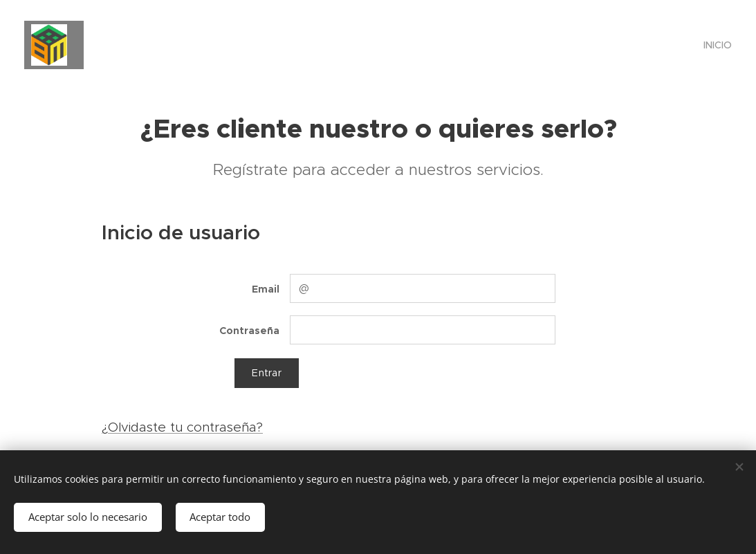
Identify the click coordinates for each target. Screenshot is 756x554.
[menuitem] (716, 45)
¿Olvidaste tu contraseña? (182, 427)
